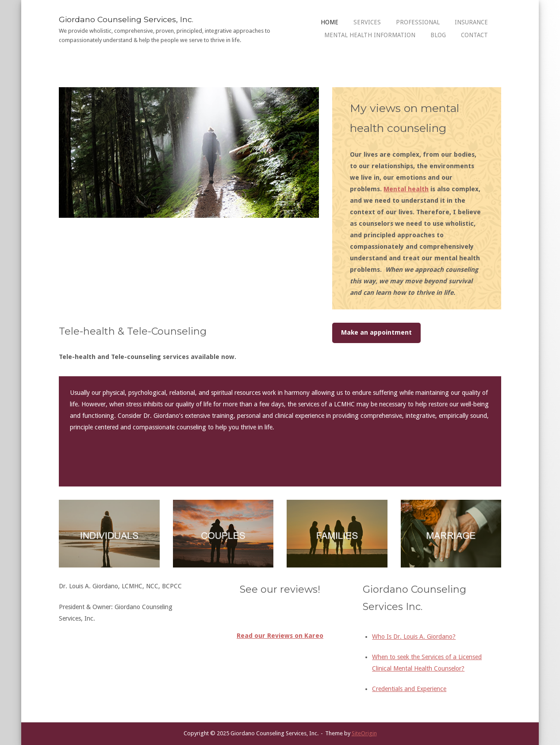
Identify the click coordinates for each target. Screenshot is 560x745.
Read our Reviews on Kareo (280, 636)
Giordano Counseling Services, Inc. (126, 19)
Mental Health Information (370, 35)
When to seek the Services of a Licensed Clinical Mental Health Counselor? (427, 663)
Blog (438, 35)
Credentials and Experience (409, 689)
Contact (474, 35)
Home (330, 22)
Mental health (406, 189)
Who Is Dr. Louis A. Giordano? (414, 637)
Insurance (471, 22)
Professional (418, 22)
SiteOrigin (364, 733)
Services (367, 22)
